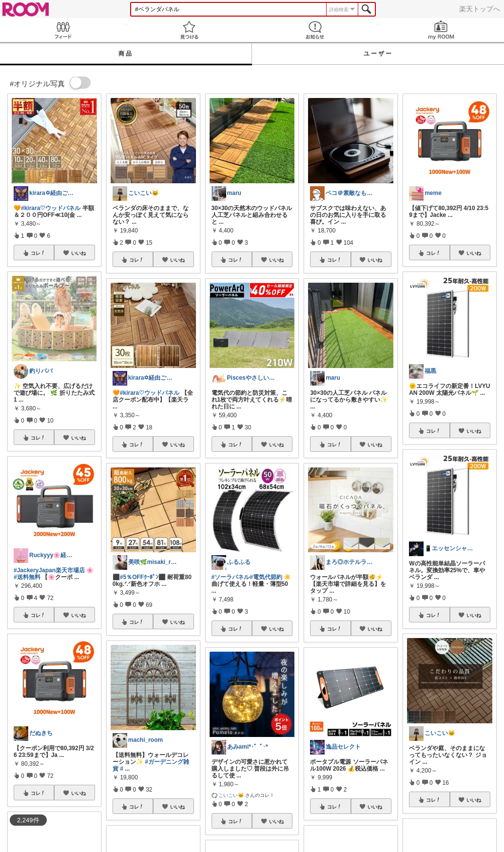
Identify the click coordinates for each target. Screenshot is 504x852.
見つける (189, 30)
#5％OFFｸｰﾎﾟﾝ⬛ (143, 577)
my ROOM (441, 30)
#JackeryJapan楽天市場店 (49, 570)
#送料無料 (27, 577)
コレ (38, 253)
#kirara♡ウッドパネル (51, 208)
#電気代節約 (266, 577)
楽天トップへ (480, 9)
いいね (78, 253)
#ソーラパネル (231, 577)
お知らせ (315, 30)
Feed (63, 30)
